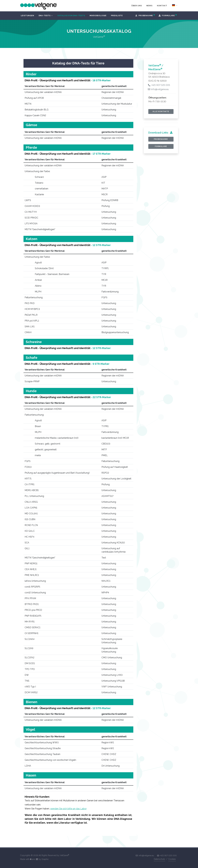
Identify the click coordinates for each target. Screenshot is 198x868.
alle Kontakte (161, 112)
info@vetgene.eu (159, 89)
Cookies (172, 859)
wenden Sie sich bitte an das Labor (68, 809)
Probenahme (161, 139)
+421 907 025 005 (159, 85)
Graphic (45, 859)
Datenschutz (160, 859)
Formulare (161, 146)
